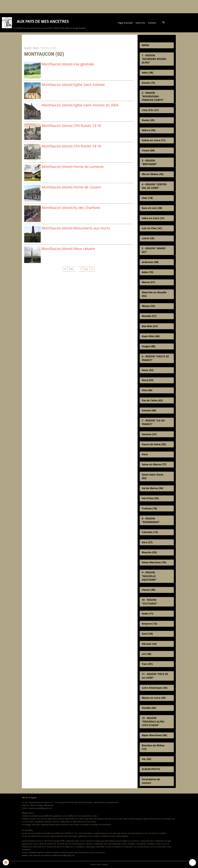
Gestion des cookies (99, 864)
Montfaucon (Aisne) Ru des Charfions (71, 208)
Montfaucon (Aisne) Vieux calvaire (68, 249)
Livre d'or (140, 23)
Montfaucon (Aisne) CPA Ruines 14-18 (71, 126)
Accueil (27, 48)
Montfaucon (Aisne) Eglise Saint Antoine (73, 85)
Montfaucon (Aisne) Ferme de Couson (71, 187)
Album (36, 48)
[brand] (44, 23)
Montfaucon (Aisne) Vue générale (68, 64)
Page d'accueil (125, 23)
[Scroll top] (193, 862)
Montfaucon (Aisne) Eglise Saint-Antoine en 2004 (80, 105)
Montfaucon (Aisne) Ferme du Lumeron (73, 167)
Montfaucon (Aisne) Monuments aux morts (76, 228)
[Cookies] (6, 862)
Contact (152, 23)
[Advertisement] (50, 6)
